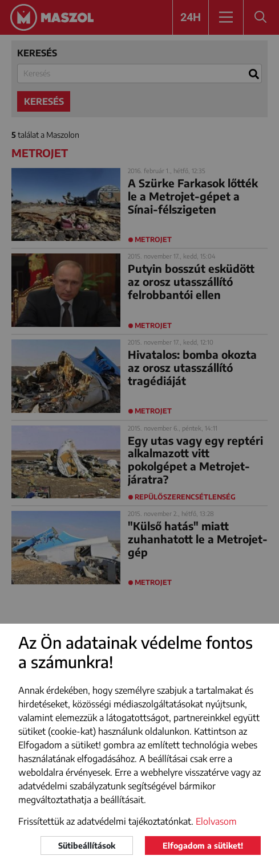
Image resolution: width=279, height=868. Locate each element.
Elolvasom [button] (216, 821)
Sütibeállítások (87, 846)
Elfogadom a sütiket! (203, 846)
